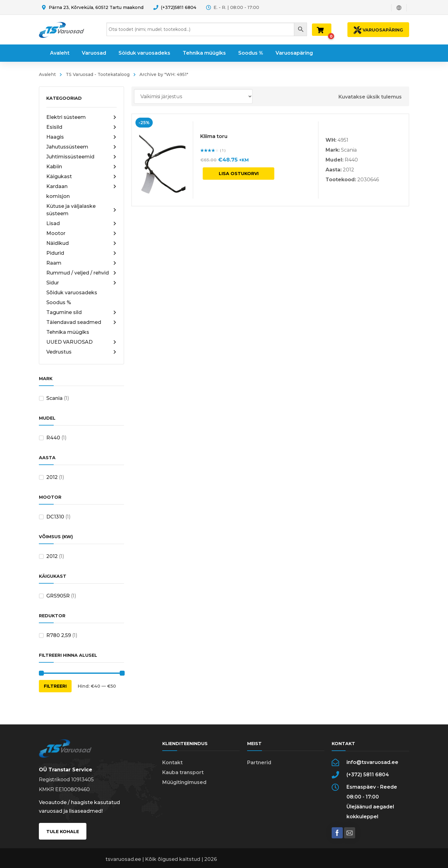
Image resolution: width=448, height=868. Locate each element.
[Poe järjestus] (193, 96)
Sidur (81, 283)
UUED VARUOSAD (81, 342)
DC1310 (55, 517)
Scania (54, 398)
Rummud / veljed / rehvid (81, 273)
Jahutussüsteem (81, 147)
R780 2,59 (59, 635)
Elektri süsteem (81, 117)
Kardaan (81, 187)
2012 (52, 477)
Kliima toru (214, 136)
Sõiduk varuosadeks (72, 293)
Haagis (81, 137)
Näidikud (81, 243)
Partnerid (259, 763)
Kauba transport (183, 772)
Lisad (81, 224)
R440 (53, 438)
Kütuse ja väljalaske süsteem (81, 210)
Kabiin (81, 167)
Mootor (81, 233)
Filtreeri (55, 686)
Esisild (81, 127)
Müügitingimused (184, 782)
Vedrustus (81, 352)
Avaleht (47, 74)
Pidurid (81, 253)
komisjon (58, 196)
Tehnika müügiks (68, 332)
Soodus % (59, 302)
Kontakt (172, 763)
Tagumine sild (81, 312)
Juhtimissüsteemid (81, 157)
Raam (81, 263)
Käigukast (81, 177)
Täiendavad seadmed (81, 322)
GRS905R (58, 596)
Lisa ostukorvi (239, 174)
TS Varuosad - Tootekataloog (98, 74)
